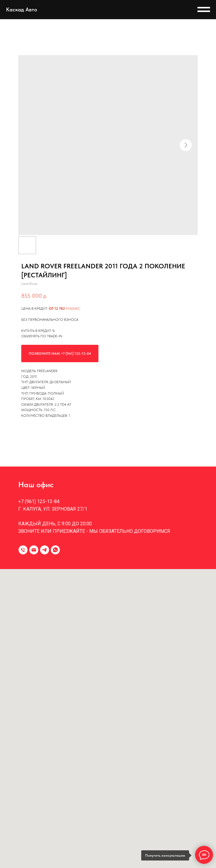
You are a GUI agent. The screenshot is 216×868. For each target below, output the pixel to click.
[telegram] (45, 550)
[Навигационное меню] (204, 10)
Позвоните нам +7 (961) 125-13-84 (60, 353)
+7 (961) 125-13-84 (39, 501)
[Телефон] (23, 550)
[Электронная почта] (34, 550)
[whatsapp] (55, 550)
